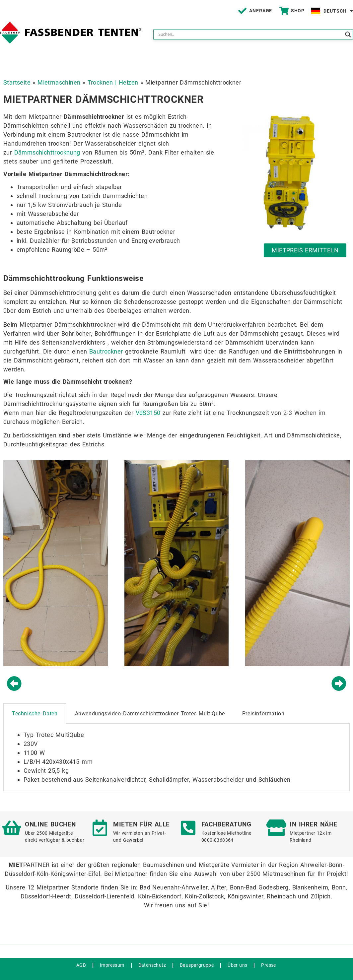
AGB (81, 965)
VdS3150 (148, 413)
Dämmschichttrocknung (47, 152)
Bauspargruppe (197, 965)
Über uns (237, 965)
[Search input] (250, 34)
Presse (268, 965)
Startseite (17, 82)
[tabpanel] (176, 757)
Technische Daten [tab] (35, 714)
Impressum (112, 965)
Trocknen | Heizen (113, 82)
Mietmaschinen (59, 82)
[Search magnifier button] (348, 34)
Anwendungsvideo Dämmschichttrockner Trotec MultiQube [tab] (150, 714)
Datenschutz (152, 965)
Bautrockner (106, 351)
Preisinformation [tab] (263, 714)
